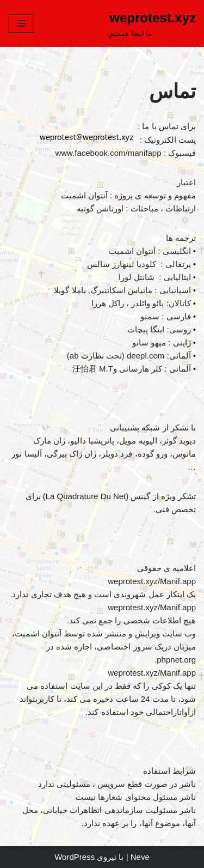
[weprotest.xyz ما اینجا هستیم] (153, 23)
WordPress (75, 857)
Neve (140, 857)
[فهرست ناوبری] (21, 23)
